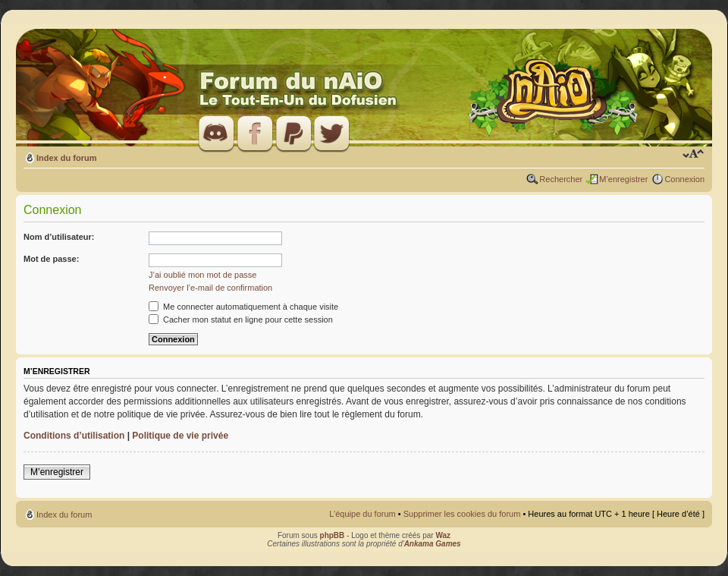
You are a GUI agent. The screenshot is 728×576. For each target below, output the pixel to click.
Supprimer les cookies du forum (462, 514)
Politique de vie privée (180, 436)
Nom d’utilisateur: (59, 237)
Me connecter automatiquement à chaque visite (243, 307)
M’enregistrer (623, 179)
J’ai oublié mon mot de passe (202, 275)
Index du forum (66, 158)
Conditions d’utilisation (74, 436)
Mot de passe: (51, 259)
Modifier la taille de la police (693, 155)
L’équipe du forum (362, 514)
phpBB (333, 535)
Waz (443, 535)
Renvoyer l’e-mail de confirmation (210, 288)
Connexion (684, 179)
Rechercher (561, 179)
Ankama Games (433, 544)
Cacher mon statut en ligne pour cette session (241, 319)
